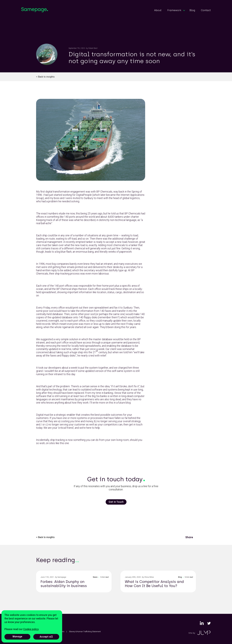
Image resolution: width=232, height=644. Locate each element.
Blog (192, 10)
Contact (206, 10)
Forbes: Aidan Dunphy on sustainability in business (64, 584)
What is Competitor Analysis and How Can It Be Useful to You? (154, 584)
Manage (17, 637)
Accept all (46, 637)
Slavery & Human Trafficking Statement (85, 632)
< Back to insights (45, 77)
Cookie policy (31, 629)
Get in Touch (116, 502)
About (158, 10)
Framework (176, 10)
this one (64, 443)
